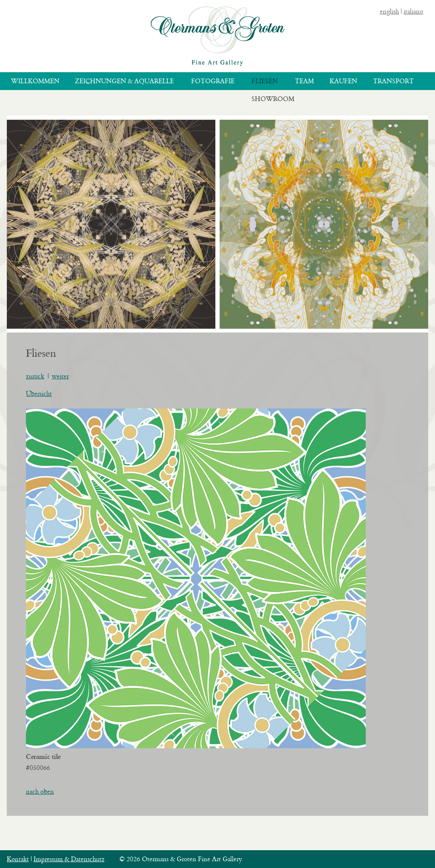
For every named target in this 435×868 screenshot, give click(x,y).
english (389, 11)
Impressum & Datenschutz (69, 859)
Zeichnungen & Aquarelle (124, 81)
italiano (413, 11)
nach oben (40, 791)
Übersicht (39, 393)
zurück (35, 376)
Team (304, 81)
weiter (60, 376)
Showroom (273, 99)
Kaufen (343, 81)
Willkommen (35, 81)
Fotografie (213, 81)
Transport (393, 81)
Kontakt (18, 859)
